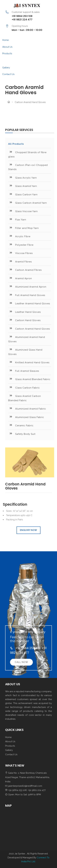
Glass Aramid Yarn (23, 186)
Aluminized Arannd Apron (27, 286)
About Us (7, 47)
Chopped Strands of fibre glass (27, 154)
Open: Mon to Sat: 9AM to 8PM (23, 795)
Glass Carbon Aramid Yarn (28, 202)
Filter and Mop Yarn (23, 228)
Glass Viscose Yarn (23, 211)
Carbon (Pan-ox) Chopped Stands (28, 167)
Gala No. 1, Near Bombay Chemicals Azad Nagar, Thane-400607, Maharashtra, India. (27, 777)
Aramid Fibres (20, 261)
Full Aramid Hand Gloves (27, 295)
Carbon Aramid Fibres (25, 269)
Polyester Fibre (21, 244)
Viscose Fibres (20, 253)
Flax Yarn (17, 219)
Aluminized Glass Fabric (26, 417)
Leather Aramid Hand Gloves (29, 303)
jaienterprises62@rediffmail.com (24, 786)
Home (5, 40)
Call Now (21, 662)
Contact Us (8, 74)
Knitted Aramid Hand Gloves (29, 362)
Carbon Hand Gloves (24, 320)
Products (7, 54)
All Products (16, 144)
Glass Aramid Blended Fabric (29, 379)
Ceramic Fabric (21, 425)
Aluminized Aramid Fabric (27, 408)
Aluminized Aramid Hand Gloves (27, 339)
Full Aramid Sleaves (24, 370)
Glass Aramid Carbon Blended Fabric (25, 398)
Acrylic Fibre (19, 236)
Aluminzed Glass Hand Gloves (25, 351)
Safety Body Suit (22, 433)
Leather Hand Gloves (24, 311)
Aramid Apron (20, 278)
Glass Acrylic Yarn (22, 177)
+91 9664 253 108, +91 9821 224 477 (25, 790)
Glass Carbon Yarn (23, 194)
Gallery (6, 68)
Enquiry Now (28, 530)
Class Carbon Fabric (24, 387)
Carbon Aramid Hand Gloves (29, 328)
